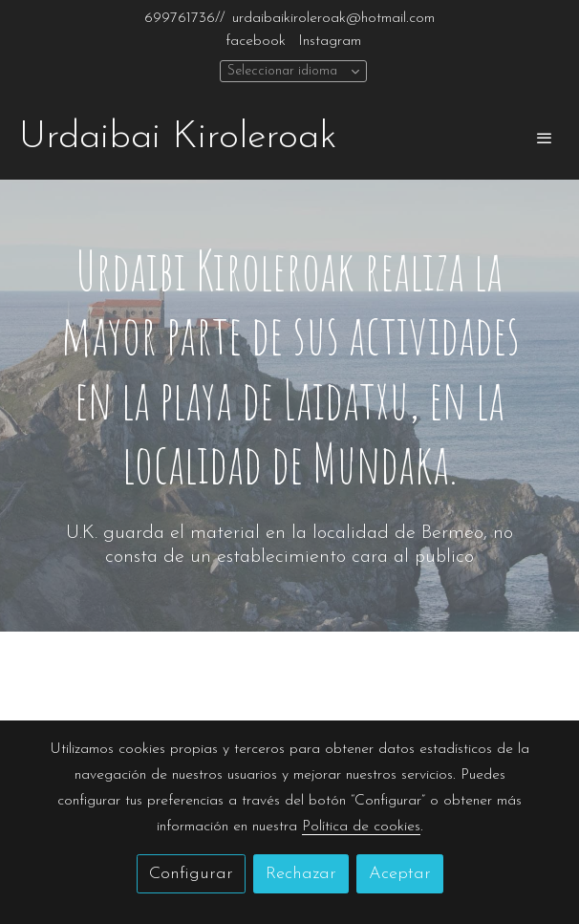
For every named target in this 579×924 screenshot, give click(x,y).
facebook (256, 41)
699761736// (184, 18)
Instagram (330, 41)
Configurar (191, 874)
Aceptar (400, 874)
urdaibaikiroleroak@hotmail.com (333, 18)
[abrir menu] (545, 138)
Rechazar (301, 874)
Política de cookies (361, 827)
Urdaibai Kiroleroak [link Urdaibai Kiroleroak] (178, 138)
